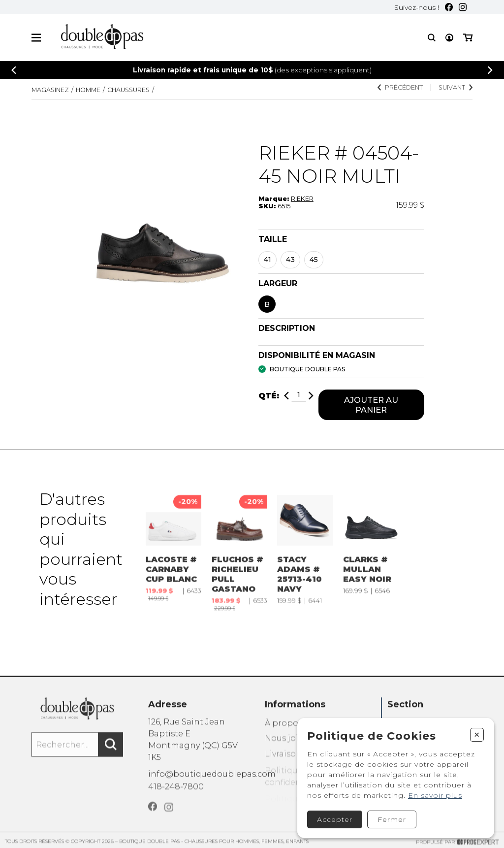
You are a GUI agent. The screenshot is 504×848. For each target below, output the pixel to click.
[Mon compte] (449, 38)
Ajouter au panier (371, 405)
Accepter (335, 819)
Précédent (400, 87)
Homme (88, 90)
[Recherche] (432, 38)
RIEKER (302, 199)
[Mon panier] (468, 38)
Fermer (392, 819)
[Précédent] (14, 70)
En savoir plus (435, 795)
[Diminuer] (286, 396)
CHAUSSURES (128, 90)
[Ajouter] (311, 396)
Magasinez (50, 90)
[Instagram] (463, 7)
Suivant (456, 87)
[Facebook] (449, 7)
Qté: (269, 396)
